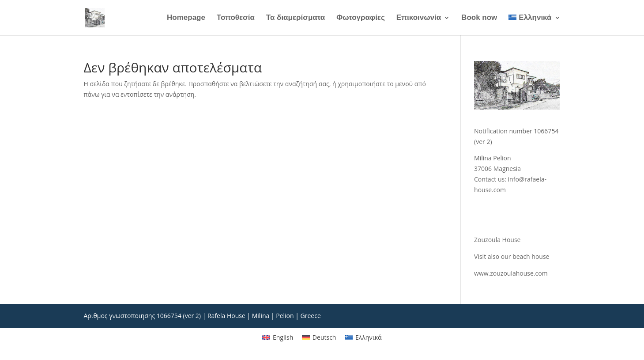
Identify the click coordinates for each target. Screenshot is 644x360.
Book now (479, 18)
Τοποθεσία (236, 18)
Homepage (186, 18)
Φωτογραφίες (361, 18)
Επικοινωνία (419, 18)
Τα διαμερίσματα (296, 18)
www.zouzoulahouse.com (511, 273)
